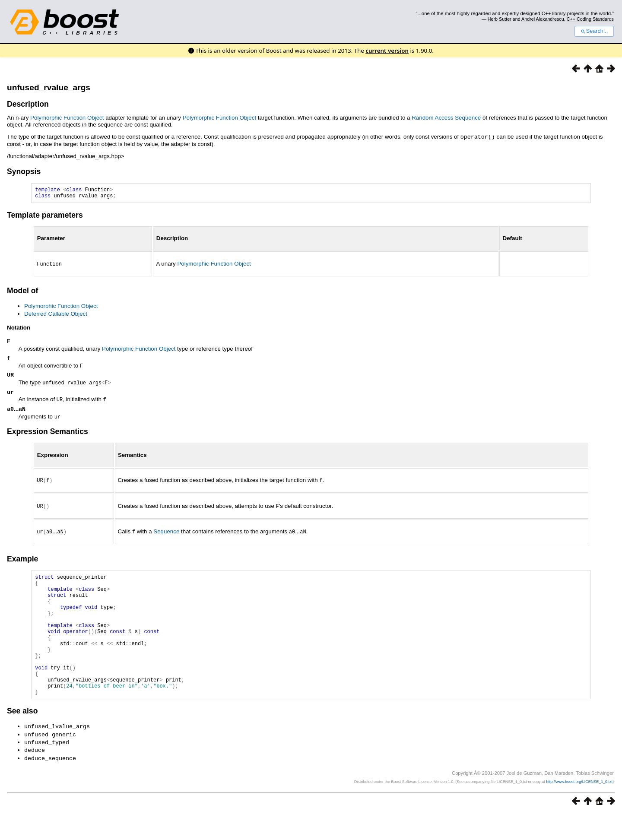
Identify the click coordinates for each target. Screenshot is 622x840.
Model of (22, 292)
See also (22, 740)
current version (387, 51)
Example (22, 561)
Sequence (166, 535)
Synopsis (24, 171)
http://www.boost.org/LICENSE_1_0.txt (579, 808)
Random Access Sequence (446, 118)
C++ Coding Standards (590, 19)
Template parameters (45, 217)
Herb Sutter (500, 19)
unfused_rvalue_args (49, 87)
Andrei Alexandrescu (543, 19)
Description (28, 104)
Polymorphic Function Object (67, 118)
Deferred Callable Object (56, 315)
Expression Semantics (48, 436)
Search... (594, 31)
